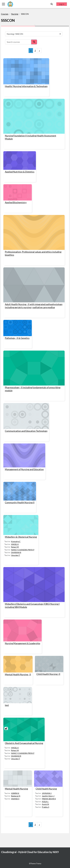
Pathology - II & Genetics (17, 338)
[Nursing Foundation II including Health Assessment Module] (34, 116)
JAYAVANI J (47, 793)
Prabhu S (46, 807)
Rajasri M (15, 547)
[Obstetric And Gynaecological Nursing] (24, 729)
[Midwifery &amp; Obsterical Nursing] (21, 525)
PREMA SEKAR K (49, 799)
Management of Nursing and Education (24, 469)
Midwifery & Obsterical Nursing (21, 537)
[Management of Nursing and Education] (24, 455)
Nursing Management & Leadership (22, 643)
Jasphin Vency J (48, 796)
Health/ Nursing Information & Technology (26, 86)
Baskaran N (16, 796)
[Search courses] (18, 42)
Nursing (15, 14)
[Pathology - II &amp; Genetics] (18, 328)
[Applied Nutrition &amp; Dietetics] (20, 161)
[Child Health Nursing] (48, 779)
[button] (52, 4)
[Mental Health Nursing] (18, 779)
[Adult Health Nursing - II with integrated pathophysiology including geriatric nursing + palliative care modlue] (34, 285)
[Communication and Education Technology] (26, 416)
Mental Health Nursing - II (18, 674)
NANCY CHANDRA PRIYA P (23, 550)
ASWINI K (15, 793)
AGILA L (45, 802)
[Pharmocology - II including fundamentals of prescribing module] (34, 368)
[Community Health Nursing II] (20, 491)
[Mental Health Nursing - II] (18, 664)
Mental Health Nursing (16, 789)
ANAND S (15, 799)
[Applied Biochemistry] (18, 192)
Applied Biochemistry (16, 202)
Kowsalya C (16, 541)
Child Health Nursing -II (48, 674)
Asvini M (45, 804)
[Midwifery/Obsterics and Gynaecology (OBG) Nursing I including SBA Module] (34, 585)
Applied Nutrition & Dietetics (20, 172)
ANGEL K (15, 544)
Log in (62, 4)
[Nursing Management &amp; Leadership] (22, 630)
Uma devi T (16, 555)
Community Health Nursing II (20, 503)
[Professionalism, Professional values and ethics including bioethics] (34, 232)
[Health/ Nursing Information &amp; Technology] (26, 71)
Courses (5, 14)
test (7, 705)
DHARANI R (16, 552)
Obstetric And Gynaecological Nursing (24, 743)
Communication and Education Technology (26, 431)
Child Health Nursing (46, 789)
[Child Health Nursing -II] (49, 664)
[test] (18, 695)
